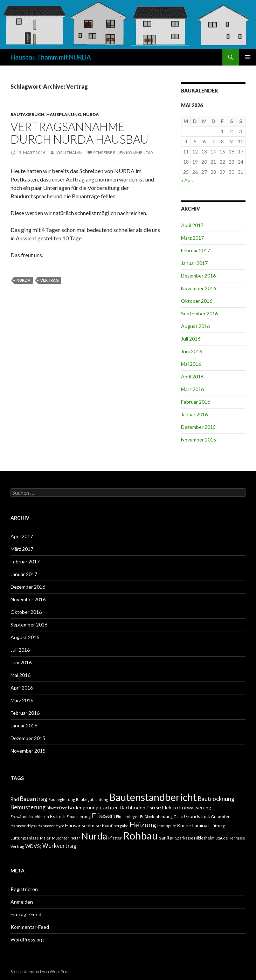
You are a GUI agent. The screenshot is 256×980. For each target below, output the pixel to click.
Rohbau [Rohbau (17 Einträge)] (140, 835)
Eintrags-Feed (26, 914)
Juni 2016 (192, 351)
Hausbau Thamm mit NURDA (51, 57)
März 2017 (192, 238)
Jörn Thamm (69, 153)
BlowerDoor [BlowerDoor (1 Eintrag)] (57, 808)
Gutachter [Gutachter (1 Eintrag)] (220, 817)
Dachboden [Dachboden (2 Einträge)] (133, 807)
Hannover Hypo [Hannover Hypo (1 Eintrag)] (51, 826)
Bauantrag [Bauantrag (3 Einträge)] (34, 799)
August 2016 (195, 326)
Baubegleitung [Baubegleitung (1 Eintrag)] (62, 799)
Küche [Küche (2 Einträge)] (184, 825)
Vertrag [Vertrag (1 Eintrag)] (17, 846)
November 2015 (199, 440)
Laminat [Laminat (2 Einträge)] (201, 825)
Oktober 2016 (197, 301)
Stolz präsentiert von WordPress (41, 971)
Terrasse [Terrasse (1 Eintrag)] (237, 838)
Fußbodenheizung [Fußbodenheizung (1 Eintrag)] (156, 817)
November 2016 (199, 288)
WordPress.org (27, 940)
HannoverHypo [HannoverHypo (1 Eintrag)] (23, 826)
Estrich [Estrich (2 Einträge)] (58, 816)
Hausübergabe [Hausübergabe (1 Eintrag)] (115, 826)
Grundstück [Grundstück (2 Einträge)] (197, 816)
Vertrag (50, 280)
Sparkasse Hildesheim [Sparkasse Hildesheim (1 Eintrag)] (195, 838)
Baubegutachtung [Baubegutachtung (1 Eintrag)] (92, 799)
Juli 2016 (191, 339)
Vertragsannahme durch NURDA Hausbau (79, 133)
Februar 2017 (196, 250)
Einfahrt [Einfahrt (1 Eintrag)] (154, 808)
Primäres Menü (248, 57)
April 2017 (192, 225)
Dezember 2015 (198, 427)
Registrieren (24, 889)
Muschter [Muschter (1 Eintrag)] (61, 838)
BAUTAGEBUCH (27, 114)
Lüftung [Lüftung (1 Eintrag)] (218, 826)
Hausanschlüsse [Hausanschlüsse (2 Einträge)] (83, 825)
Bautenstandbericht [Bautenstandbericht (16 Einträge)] (153, 797)
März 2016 (192, 389)
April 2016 (192, 376)
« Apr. (187, 180)
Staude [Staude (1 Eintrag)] (222, 838)
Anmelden (22, 902)
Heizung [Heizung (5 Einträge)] (143, 824)
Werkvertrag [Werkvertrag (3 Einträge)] (59, 846)
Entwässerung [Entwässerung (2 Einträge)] (195, 807)
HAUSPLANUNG (64, 114)
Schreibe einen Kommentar (123, 153)
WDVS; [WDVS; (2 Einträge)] (33, 846)
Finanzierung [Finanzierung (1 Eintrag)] (79, 817)
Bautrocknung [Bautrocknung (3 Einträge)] (216, 799)
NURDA (91, 114)
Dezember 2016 (198, 276)
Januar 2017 (194, 263)
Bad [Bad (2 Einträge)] (15, 799)
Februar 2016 (196, 402)
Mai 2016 (191, 364)
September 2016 (199, 313)
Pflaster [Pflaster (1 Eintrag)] (115, 838)
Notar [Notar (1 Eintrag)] (75, 838)
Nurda (23, 280)
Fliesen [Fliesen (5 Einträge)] (103, 815)
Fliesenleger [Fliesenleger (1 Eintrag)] (127, 817)
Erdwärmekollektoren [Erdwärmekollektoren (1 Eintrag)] (30, 817)
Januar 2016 (194, 414)
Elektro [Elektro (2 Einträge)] (170, 807)
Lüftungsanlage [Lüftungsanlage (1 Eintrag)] (25, 838)
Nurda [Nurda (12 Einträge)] (94, 836)
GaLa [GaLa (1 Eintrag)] (178, 817)
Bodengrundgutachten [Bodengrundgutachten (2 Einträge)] (93, 807)
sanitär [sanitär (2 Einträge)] (167, 838)
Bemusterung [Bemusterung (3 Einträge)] (28, 807)
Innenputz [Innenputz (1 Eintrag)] (167, 826)
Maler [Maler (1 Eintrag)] (45, 838)
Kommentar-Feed (30, 927)
